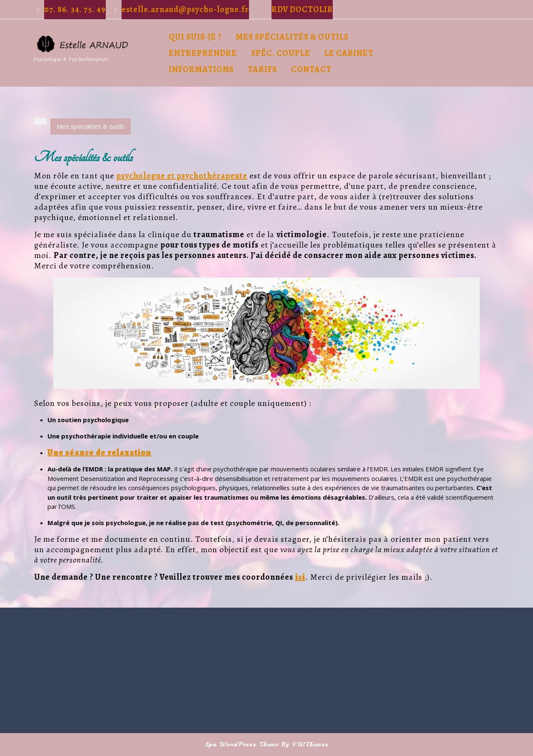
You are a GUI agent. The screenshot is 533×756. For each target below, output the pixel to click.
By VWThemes (305, 745)
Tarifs (262, 69)
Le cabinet (349, 53)
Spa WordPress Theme (242, 745)
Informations (201, 69)
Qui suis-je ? (195, 37)
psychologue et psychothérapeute (182, 176)
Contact (311, 69)
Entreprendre (203, 53)
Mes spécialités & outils (292, 37)
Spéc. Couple (281, 53)
